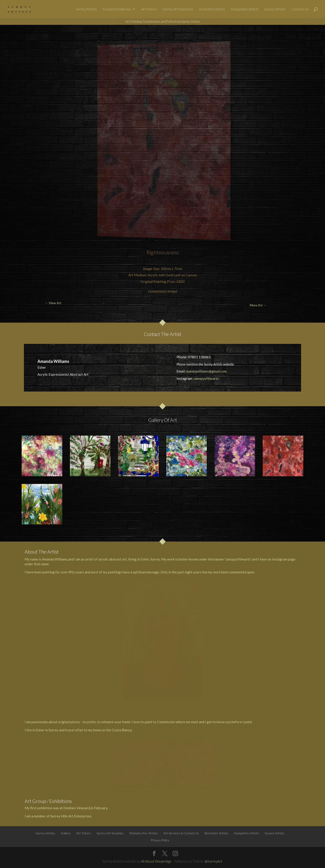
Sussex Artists (275, 9)
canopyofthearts (206, 378)
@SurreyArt (214, 861)
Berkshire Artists (212, 9)
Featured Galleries (117, 9)
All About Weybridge (156, 861)
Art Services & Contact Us (181, 833)
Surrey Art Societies (178, 9)
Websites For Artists (144, 833)
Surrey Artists (86, 9)
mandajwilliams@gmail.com (206, 371)
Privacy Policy (160, 840)
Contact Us (300, 9)
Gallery (66, 833)
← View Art (26, 35)
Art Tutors (149, 9)
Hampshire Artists (245, 9)
